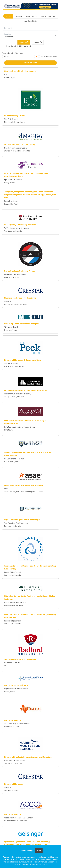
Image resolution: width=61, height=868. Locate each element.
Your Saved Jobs (30, 21)
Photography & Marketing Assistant (20, 225)
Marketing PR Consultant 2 (16, 685)
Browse (19, 16)
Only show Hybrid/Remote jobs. (19, 46)
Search (8, 16)
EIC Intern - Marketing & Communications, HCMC (26, 390)
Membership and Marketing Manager (20, 71)
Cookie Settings (27, 851)
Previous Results (31, 63)
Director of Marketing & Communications (23, 360)
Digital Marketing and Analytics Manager (22, 520)
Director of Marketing (14, 784)
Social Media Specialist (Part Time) (20, 144)
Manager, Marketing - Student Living (20, 298)
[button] (38, 42)
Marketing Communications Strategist (21, 324)
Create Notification (49, 56)
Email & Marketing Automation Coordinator (24, 485)
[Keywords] (30, 28)
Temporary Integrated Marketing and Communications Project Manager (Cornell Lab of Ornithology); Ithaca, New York (30, 195)
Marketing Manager (13, 720)
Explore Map (31, 16)
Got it (39, 851)
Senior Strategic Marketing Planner (20, 271)
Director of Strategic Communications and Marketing (28, 757)
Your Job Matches (48, 16)
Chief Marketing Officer (14, 116)
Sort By (7, 56)
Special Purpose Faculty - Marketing (20, 659)
